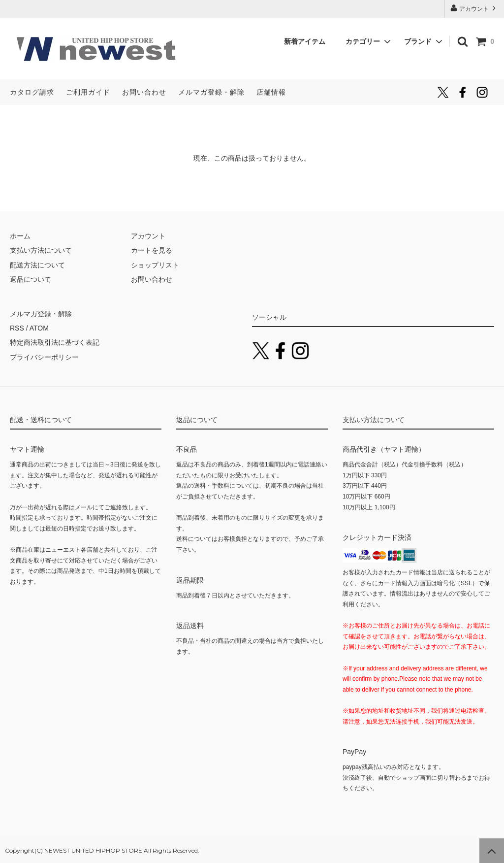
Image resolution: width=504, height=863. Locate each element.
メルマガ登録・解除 (211, 92)
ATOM (39, 328)
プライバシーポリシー (44, 357)
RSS (17, 328)
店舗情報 (271, 92)
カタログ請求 (32, 92)
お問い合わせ (144, 92)
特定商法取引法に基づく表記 (55, 342)
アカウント (474, 8)
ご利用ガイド (88, 92)
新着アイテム (308, 41)
